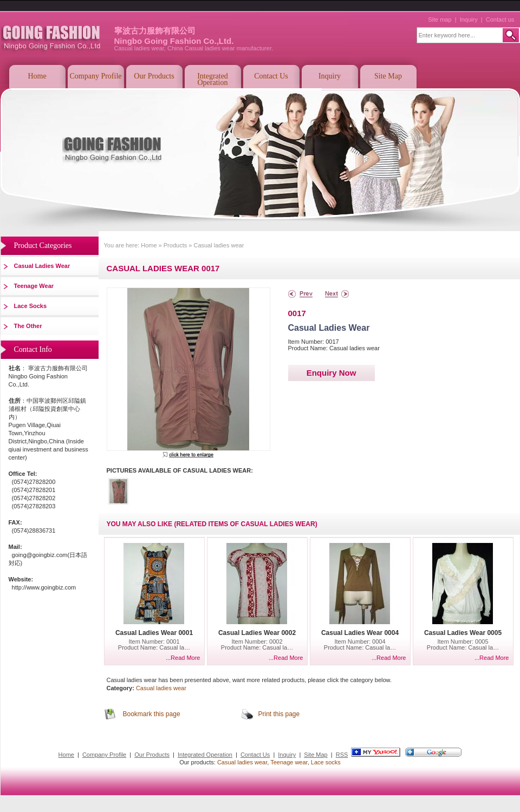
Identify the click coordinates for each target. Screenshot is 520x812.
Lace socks (31, 306)
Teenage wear (34, 286)
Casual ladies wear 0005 (463, 633)
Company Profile (95, 76)
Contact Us (271, 76)
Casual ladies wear (42, 266)
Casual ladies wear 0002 (257, 633)
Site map (440, 19)
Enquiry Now (331, 373)
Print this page (279, 714)
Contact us (500, 19)
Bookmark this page (152, 714)
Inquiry (469, 19)
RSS (342, 755)
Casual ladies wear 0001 (154, 633)
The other (28, 326)
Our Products (154, 76)
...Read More (183, 658)
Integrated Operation (213, 79)
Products (175, 245)
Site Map (388, 76)
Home (37, 76)
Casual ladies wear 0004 (360, 633)
